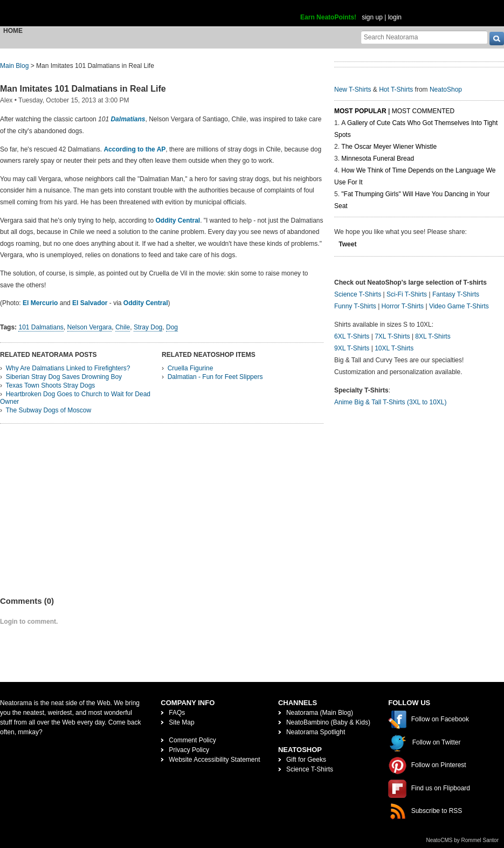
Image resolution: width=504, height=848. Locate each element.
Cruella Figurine (191, 368)
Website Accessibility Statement (214, 760)
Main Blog (14, 66)
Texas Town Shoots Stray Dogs (50, 385)
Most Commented (423, 111)
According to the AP (134, 149)
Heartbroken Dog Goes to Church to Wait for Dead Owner (75, 398)
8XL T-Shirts (433, 336)
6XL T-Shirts (352, 336)
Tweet (347, 244)
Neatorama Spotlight (316, 732)
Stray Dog (148, 327)
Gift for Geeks (306, 760)
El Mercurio (40, 303)
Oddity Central (178, 220)
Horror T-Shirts (403, 306)
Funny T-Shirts (355, 306)
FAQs (177, 713)
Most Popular (360, 111)
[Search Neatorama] (424, 37)
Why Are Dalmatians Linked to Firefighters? (68, 368)
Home (13, 31)
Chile (123, 327)
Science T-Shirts (358, 294)
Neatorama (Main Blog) (320, 713)
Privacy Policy (189, 750)
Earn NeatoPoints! (328, 17)
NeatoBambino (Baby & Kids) (328, 722)
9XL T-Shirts (352, 348)
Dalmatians (128, 119)
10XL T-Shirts (394, 348)
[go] (497, 39)
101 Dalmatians (41, 327)
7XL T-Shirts (392, 336)
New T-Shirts (353, 89)
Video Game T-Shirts (459, 306)
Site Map (181, 722)
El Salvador (90, 303)
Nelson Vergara (90, 327)
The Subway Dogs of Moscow (48, 410)
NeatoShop (446, 89)
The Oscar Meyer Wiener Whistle (389, 147)
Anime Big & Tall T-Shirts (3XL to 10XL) (391, 402)
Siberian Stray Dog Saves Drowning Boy (64, 377)
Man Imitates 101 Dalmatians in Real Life (83, 89)
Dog (172, 327)
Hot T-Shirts (396, 89)
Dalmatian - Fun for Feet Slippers (215, 377)
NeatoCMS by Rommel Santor (463, 840)
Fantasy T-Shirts (456, 294)
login (395, 17)
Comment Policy (192, 740)
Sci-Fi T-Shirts (407, 294)
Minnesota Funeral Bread (378, 158)
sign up (372, 17)
